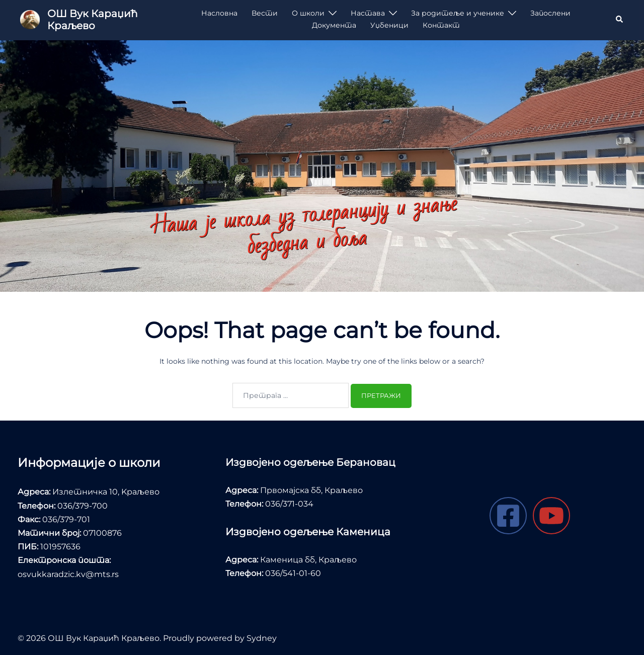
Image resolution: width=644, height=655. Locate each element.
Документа (334, 25)
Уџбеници (389, 25)
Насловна (219, 13)
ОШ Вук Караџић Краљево (92, 20)
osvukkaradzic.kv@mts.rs (68, 574)
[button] (620, 20)
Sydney (262, 638)
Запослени (550, 13)
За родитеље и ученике (458, 13)
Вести (265, 13)
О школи (308, 13)
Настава (368, 13)
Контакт (441, 25)
